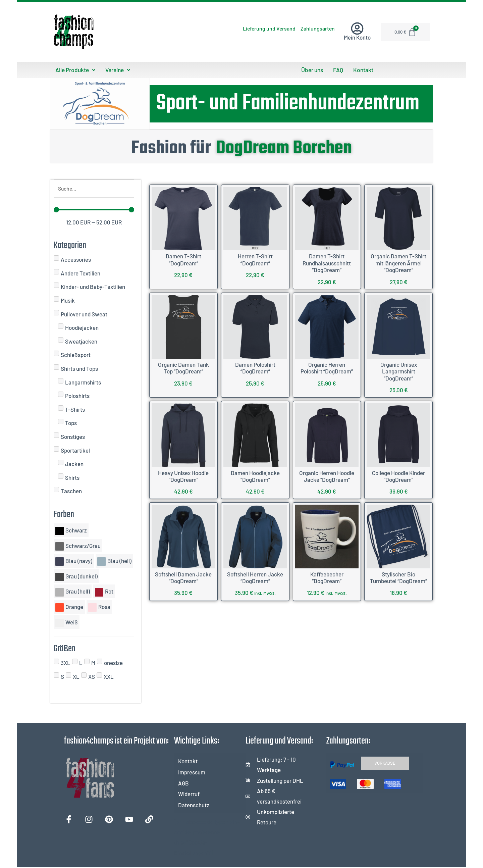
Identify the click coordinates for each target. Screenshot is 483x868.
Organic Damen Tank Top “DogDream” (183, 367)
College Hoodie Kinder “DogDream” (398, 475)
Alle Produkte (74, 70)
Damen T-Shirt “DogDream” (183, 259)
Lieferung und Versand (255, 29)
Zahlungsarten (313, 29)
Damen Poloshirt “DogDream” (255, 367)
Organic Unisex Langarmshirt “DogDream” (399, 371)
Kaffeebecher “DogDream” (327, 577)
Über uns (313, 70)
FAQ (338, 70)
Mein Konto (357, 37)
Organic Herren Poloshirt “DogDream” (327, 367)
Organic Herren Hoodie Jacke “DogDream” (327, 475)
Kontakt (362, 70)
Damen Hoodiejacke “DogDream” (255, 475)
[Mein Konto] (357, 29)
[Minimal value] (94, 210)
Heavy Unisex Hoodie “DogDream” (183, 475)
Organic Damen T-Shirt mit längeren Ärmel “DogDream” (398, 263)
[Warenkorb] (406, 32)
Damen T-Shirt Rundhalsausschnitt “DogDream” (327, 263)
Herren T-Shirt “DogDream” (255, 259)
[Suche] (94, 189)
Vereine (116, 70)
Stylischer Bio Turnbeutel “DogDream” (398, 577)
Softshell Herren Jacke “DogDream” (255, 577)
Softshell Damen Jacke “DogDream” (183, 577)
